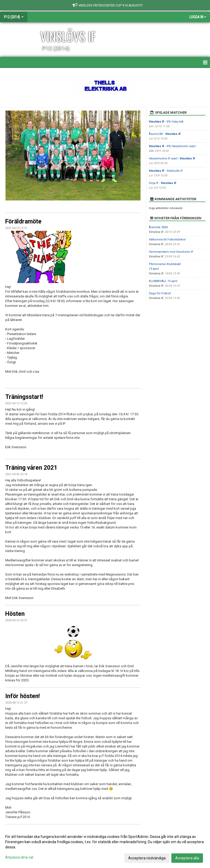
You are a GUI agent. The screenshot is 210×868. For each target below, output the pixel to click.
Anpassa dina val (19, 857)
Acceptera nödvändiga (147, 858)
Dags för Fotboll (160, 293)
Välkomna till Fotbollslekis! (167, 240)
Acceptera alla (187, 858)
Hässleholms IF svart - (172, 159)
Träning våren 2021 (31, 468)
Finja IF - (163, 183)
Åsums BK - (165, 134)
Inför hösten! (22, 696)
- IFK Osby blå (166, 122)
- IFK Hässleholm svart (172, 146)
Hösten (15, 614)
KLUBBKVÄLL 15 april (163, 281)
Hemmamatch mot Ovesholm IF (171, 252)
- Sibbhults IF (166, 171)
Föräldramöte (23, 222)
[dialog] (105, 847)
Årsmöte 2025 (158, 227)
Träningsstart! (24, 397)
